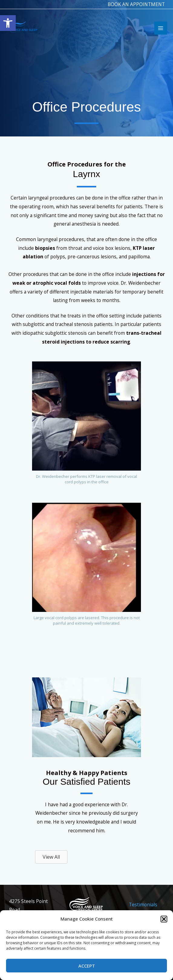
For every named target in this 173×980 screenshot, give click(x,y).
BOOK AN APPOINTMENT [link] (135, 4)
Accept (87, 966)
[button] (164, 919)
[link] (8, 23)
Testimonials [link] (143, 904)
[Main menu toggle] (160, 30)
